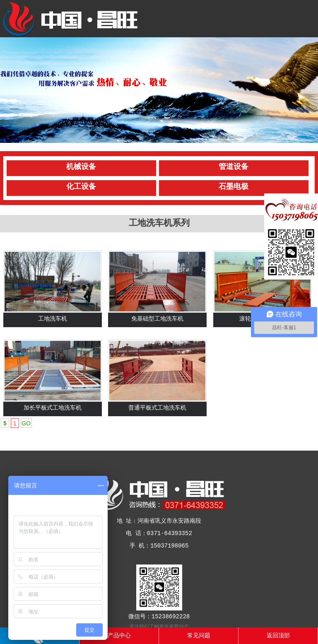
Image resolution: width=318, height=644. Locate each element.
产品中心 (119, 636)
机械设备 (81, 167)
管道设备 (234, 167)
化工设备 (81, 187)
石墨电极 (234, 187)
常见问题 (199, 636)
